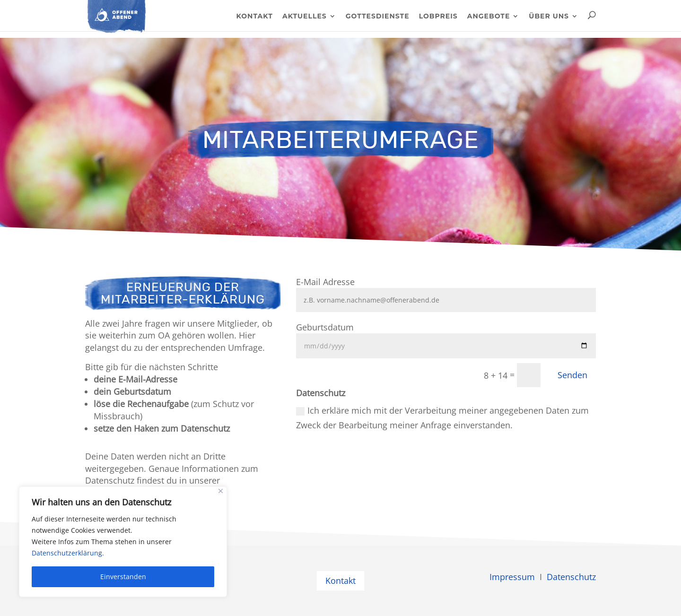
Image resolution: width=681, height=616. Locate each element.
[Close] (221, 491)
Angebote (489, 17)
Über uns (549, 17)
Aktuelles (305, 17)
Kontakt (254, 17)
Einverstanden (123, 577)
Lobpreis (438, 17)
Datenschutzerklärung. (68, 553)
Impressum (512, 577)
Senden (572, 375)
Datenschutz (571, 577)
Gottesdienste (378, 17)
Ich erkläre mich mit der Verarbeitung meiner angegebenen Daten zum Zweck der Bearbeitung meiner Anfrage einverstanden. (442, 418)
